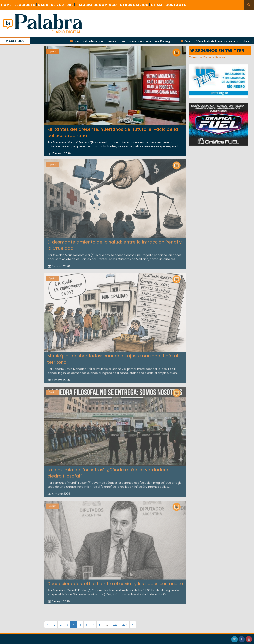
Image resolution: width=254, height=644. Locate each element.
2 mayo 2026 (59, 599)
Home (7, 5)
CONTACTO (176, 5)
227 (125, 625)
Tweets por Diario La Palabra (207, 57)
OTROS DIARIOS (135, 5)
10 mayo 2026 (60, 153)
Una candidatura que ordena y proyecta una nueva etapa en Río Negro (127, 41)
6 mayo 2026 (59, 264)
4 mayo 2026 (59, 491)
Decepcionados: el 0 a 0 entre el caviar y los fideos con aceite (115, 581)
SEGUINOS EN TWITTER (217, 51)
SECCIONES (26, 5)
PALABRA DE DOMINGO (98, 5)
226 (115, 625)
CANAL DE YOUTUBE (57, 5)
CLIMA (158, 5)
